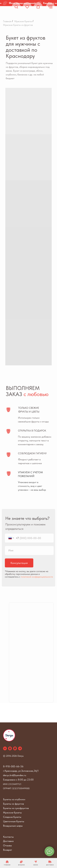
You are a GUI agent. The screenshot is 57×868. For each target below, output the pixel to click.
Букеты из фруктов (13, 804)
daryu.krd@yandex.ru (15, 775)
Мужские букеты (23, 21)
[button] (16, 7)
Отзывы (7, 845)
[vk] (5, 748)
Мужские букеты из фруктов (18, 25)
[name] (29, 550)
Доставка (8, 841)
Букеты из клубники (14, 799)
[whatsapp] (15, 748)
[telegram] (20, 748)
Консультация (19, 563)
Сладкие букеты (12, 817)
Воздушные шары (13, 826)
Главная (7, 21)
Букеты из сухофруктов (16, 808)
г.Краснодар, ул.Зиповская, (18, 771)
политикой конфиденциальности (37, 577)
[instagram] (10, 748)
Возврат (8, 850)
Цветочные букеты (14, 821)
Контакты (8, 837)
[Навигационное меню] (50, 7)
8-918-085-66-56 (13, 766)
